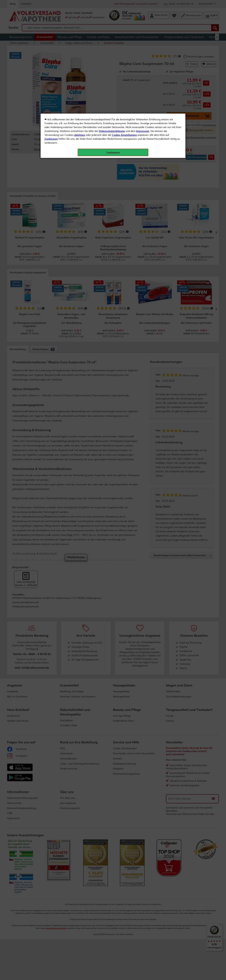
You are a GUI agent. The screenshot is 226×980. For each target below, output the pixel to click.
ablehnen (80, 83)
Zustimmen (51, 87)
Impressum (143, 79)
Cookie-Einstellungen (124, 83)
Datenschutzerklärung (112, 79)
